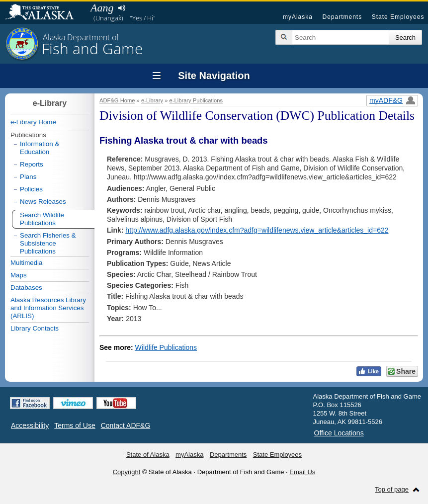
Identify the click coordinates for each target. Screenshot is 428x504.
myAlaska (298, 17)
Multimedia (26, 263)
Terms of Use (75, 425)
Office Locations (339, 433)
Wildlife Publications (166, 347)
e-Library (152, 100)
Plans (28, 177)
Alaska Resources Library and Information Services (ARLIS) (48, 308)
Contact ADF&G (126, 425)
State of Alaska (44, 13)
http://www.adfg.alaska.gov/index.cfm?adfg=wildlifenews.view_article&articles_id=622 (257, 230)
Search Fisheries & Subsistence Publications (48, 243)
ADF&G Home (117, 100)
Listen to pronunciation (122, 8)
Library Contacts (35, 328)
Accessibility (30, 425)
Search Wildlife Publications (42, 219)
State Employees (398, 17)
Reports (32, 164)
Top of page (392, 489)
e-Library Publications (196, 100)
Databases (26, 288)
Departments (342, 17)
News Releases (43, 202)
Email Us (302, 472)
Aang (102, 8)
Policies (31, 189)
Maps (19, 275)
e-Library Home (33, 122)
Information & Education (40, 148)
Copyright (127, 472)
